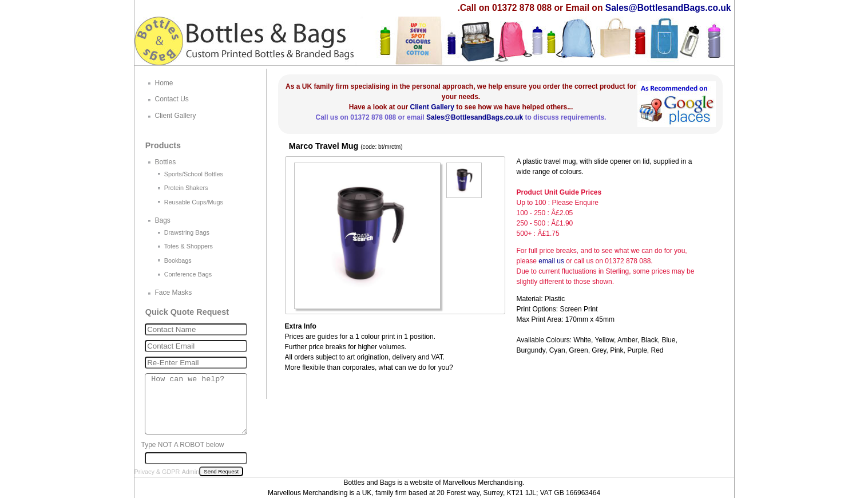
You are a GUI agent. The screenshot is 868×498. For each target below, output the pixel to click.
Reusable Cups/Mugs (194, 202)
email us (551, 261)
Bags (163, 220)
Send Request (221, 471)
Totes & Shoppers (189, 246)
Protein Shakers (186, 188)
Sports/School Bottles (194, 174)
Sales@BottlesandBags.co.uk (668, 8)
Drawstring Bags (187, 232)
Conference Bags (188, 274)
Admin (191, 472)
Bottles (166, 162)
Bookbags (178, 260)
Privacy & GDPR (157, 472)
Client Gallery (432, 107)
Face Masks (174, 293)
